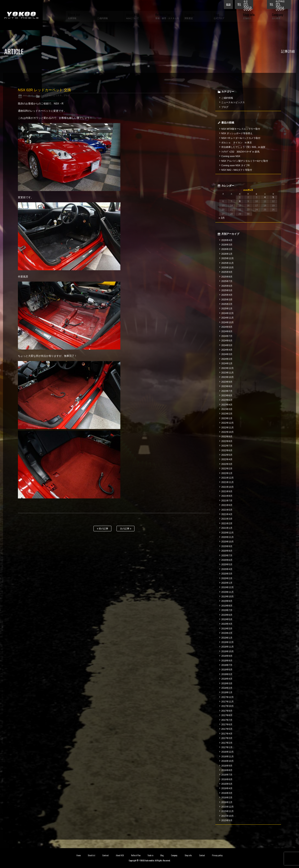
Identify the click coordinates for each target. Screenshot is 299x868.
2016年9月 (227, 766)
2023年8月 (227, 386)
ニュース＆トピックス (51, 95)
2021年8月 (227, 496)
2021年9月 (227, 491)
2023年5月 (227, 400)
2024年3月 (227, 354)
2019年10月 (228, 596)
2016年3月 (227, 793)
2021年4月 (227, 514)
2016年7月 (227, 775)
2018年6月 (227, 670)
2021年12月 (228, 478)
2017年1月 (227, 747)
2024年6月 (227, 341)
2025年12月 (228, 258)
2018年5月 (227, 674)
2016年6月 (227, 779)
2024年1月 (227, 363)
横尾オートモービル (21, 15)
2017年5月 (227, 729)
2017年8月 (227, 715)
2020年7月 (227, 555)
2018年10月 (228, 651)
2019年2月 (227, 633)
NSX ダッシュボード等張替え (237, 133)
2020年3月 (227, 574)
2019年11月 (228, 592)
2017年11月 (228, 702)
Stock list (91, 855)
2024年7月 (227, 336)
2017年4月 (227, 734)
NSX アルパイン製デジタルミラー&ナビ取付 (245, 161)
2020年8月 (227, 551)
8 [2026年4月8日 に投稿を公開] (240, 201)
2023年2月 (227, 414)
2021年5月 (227, 510)
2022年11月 (228, 427)
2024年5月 (227, 345)
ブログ (67, 95)
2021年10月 (228, 487)
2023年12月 (228, 368)
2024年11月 (228, 318)
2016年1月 (227, 802)
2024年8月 (227, 331)
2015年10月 (228, 816)
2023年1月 (227, 418)
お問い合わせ (229, 5)
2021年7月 (227, 501)
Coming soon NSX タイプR (235, 165)
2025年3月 (227, 300)
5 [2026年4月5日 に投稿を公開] (273, 197)
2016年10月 (228, 761)
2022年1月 (227, 473)
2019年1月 (227, 638)
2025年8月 (227, 277)
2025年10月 (228, 267)
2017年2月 (227, 743)
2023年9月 (227, 382)
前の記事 (103, 529)
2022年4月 (227, 459)
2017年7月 (227, 720)
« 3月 (222, 218)
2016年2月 (227, 798)
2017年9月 (227, 711)
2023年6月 (227, 395)
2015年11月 (228, 811)
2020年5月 (227, 564)
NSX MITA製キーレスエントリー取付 (241, 129)
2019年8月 (227, 606)
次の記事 (126, 529)
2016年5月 (227, 784)
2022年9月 (227, 436)
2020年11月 (228, 537)
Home (79, 855)
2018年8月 (227, 661)
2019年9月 (227, 601)
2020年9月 (227, 546)
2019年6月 (227, 615)
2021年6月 (227, 505)
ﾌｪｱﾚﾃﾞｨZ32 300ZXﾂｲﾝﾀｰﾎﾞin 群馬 (240, 152)
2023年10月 (228, 377)
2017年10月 (228, 706)
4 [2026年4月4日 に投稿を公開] (265, 197)
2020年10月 (228, 542)
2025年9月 (227, 272)
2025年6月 (227, 286)
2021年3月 (227, 519)
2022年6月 (227, 450)
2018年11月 (228, 647)
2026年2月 (227, 249)
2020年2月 (227, 578)
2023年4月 (227, 405)
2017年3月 (227, 738)
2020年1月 (227, 583)
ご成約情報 (227, 98)
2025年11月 (228, 263)
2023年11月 (228, 373)
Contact (202, 855)
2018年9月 (227, 656)
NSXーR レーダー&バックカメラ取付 (241, 138)
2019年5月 (227, 619)
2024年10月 (228, 322)
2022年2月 (227, 469)
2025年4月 (227, 295)
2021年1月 (227, 528)
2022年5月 (227, 455)
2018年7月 (227, 665)
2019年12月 (228, 587)
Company (174, 855)
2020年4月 (227, 569)
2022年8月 (227, 441)
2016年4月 (227, 788)
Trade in (150, 855)
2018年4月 (227, 679)
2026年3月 (227, 245)
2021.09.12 (28, 95)
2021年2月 (227, 523)
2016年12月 (228, 752)
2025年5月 (227, 290)
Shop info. (188, 855)
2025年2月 (227, 304)
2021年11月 (228, 482)
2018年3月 (227, 683)
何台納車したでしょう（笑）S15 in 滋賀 (243, 147)
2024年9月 (227, 327)
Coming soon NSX (231, 156)
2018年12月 (228, 642)
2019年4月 (227, 624)
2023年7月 (227, 391)
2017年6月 (227, 724)
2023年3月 (227, 409)
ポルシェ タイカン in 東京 (237, 142)
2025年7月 (227, 281)
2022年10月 (228, 432)
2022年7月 (227, 446)
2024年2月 (227, 359)
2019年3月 (227, 629)
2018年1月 (227, 692)
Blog (162, 855)
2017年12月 (228, 697)
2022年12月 (228, 423)
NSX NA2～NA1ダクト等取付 (237, 170)
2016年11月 (228, 756)
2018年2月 (227, 688)
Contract (105, 855)
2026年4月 (227, 240)
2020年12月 (228, 533)
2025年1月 (227, 308)
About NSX (120, 855)
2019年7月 (227, 610)
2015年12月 (228, 807)
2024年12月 (228, 313)
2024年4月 (227, 350)
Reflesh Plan (136, 855)
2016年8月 (227, 770)
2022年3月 (227, 464)
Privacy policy (217, 855)
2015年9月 (227, 820)
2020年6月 (227, 560)
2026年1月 (227, 254)
